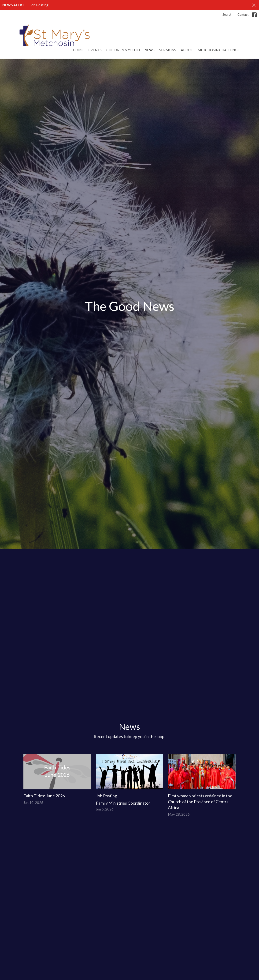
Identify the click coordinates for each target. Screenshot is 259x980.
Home (78, 50)
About (187, 50)
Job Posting (39, 5)
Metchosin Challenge (219, 50)
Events (95, 50)
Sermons (168, 50)
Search (227, 15)
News (150, 50)
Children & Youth (123, 50)
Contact (243, 15)
